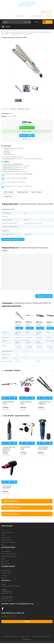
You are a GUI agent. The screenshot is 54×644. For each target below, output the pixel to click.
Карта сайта (5, 561)
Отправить (27, 622)
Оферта (4, 535)
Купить (25, 135)
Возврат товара (6, 540)
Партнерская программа (9, 556)
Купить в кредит (28, 128)
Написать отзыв (23, 109)
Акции (3, 559)
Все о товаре (9, 192)
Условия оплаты (6, 537)
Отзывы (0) (8, 196)
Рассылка (4, 578)
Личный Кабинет (6, 570)
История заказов (7, 573)
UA (38, 22)
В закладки (30, 136)
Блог (3, 545)
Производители (37, 16)
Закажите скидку (27, 125)
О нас (3, 530)
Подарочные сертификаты (9, 554)
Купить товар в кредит (8, 542)
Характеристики (22, 192)
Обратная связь (6, 564)
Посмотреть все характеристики (13, 239)
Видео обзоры (37, 192)
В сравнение (33, 136)
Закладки (4, 575)
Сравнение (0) (20, 16)
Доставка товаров (7, 532)
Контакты (49, 16)
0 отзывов (13, 109)
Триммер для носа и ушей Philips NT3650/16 (9, 449)
